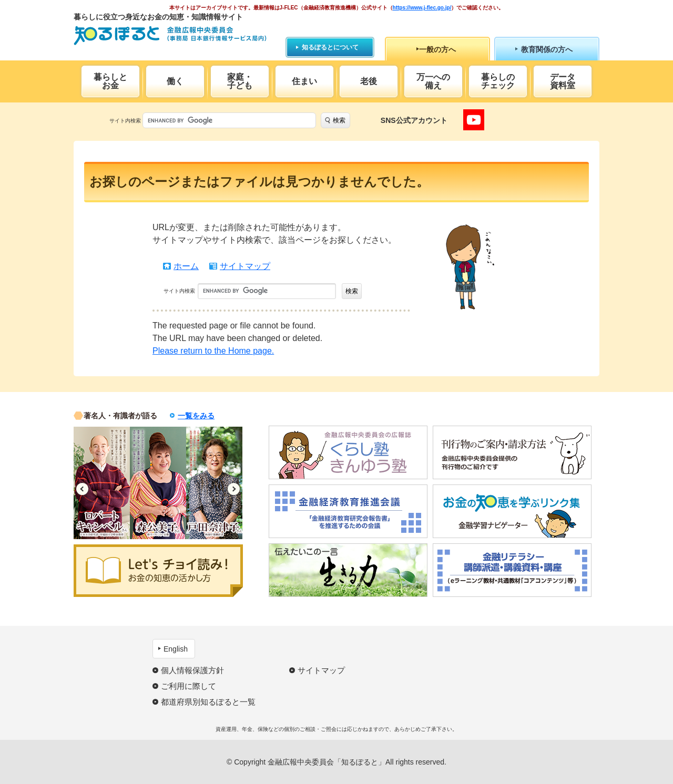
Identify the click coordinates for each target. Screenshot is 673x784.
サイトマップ (245, 266)
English (176, 649)
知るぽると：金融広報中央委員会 (170, 35)
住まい (304, 81)
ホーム (186, 266)
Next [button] (234, 489)
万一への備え (433, 81)
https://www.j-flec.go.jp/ (422, 8)
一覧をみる (196, 416)
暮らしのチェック (498, 81)
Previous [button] (82, 489)
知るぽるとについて (330, 47)
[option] (102, 483)
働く (175, 81)
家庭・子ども (240, 81)
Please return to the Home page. (213, 351)
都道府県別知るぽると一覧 (208, 702)
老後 (369, 81)
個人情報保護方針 (192, 670)
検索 (339, 120)
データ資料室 (563, 81)
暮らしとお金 (110, 81)
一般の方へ (437, 49)
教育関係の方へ (547, 49)
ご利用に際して (188, 686)
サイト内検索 (125, 121)
